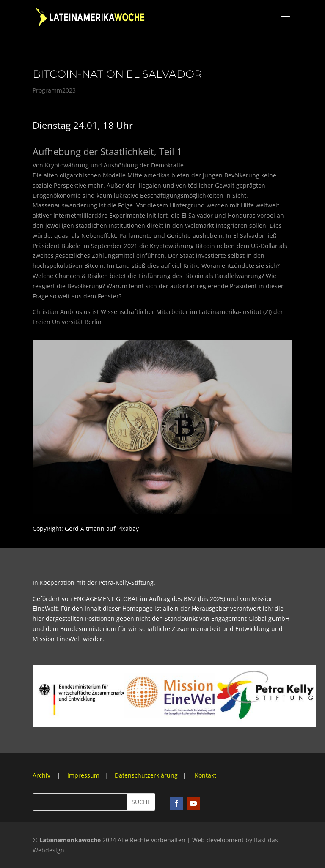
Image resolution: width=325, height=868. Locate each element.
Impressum (83, 775)
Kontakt (205, 775)
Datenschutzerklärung (146, 775)
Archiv (42, 775)
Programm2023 (54, 90)
